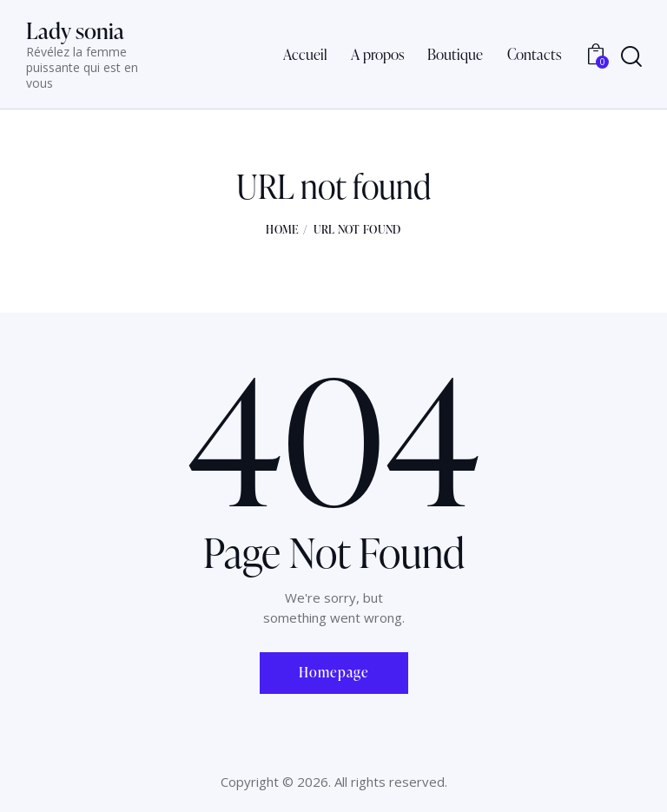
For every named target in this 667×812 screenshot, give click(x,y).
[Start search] (631, 57)
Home (282, 229)
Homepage (334, 672)
